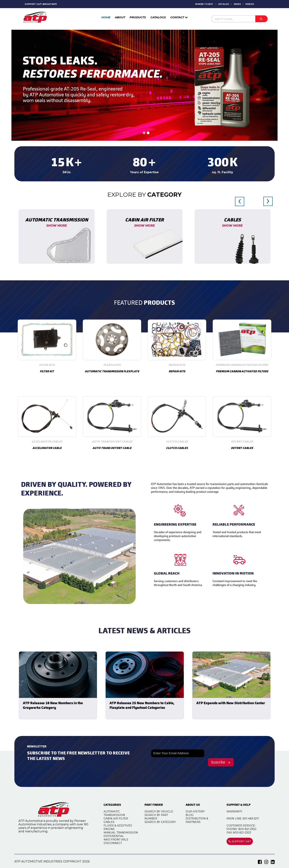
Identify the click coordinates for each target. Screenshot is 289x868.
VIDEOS (250, 4)
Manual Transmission (125, 833)
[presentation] (240, 204)
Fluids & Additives (122, 826)
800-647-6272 (50, 4)
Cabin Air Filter (120, 819)
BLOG (194, 815)
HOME (106, 17)
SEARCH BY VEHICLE (163, 811)
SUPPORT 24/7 (244, 841)
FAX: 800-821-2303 (243, 833)
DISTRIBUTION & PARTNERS (201, 820)
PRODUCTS (138, 17)
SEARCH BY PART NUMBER (161, 817)
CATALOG (223, 4)
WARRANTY (239, 811)
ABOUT (120, 17)
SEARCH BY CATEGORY (165, 822)
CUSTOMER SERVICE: (245, 826)
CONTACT (179, 17)
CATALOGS (158, 17)
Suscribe (221, 762)
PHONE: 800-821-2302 (246, 829)
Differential (118, 836)
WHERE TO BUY (204, 4)
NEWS (237, 4)
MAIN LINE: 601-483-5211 (247, 819)
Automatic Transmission (119, 813)
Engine (114, 829)
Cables (113, 822)
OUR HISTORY (200, 811)
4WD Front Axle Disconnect (120, 841)
